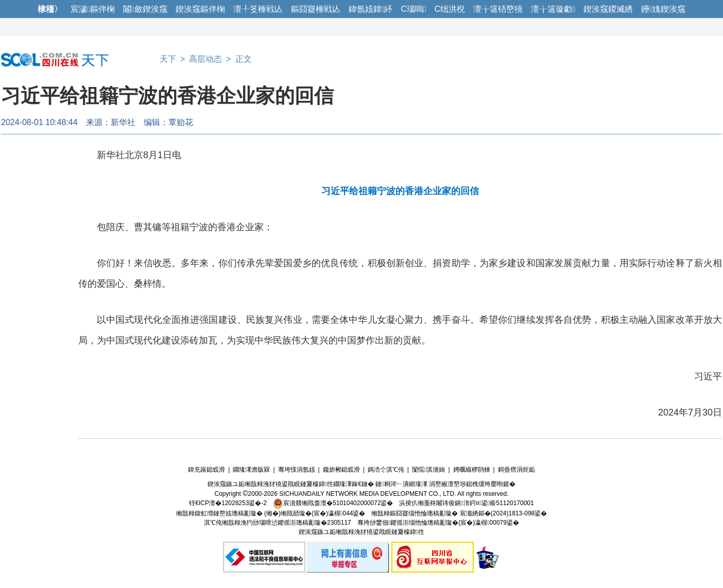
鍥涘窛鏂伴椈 (200, 9)
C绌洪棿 (450, 9)
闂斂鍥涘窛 (145, 9)
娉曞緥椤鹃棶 (472, 470)
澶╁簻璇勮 (553, 9)
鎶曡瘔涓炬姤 (517, 470)
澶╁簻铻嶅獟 (498, 9)
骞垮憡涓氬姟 (297, 470)
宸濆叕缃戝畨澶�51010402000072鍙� (333, 503)
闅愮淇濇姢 (428, 470)
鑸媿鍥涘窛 (663, 9)
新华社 (123, 122)
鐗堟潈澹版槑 (251, 470)
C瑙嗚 (413, 9)
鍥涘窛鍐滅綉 (608, 9)
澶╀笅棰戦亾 (258, 9)
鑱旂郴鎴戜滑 (341, 470)
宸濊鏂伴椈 (93, 9)
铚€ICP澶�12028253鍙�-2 (228, 503)
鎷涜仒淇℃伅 (386, 470)
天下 (168, 59)
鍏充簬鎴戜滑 (206, 470)
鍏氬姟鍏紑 (371, 9)
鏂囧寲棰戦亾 (316, 9)
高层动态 (205, 59)
